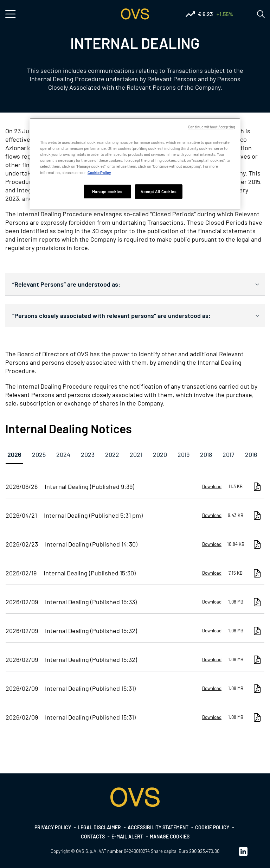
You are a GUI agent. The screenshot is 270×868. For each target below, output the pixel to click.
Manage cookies (170, 837)
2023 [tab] (88, 454)
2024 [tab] (63, 454)
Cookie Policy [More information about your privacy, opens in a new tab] (99, 173)
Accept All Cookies (159, 192)
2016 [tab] (251, 454)
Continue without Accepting (212, 127)
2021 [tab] (136, 454)
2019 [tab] (184, 454)
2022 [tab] (112, 454)
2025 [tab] (39, 454)
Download (212, 486)
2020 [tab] (160, 454)
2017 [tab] (229, 454)
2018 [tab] (206, 454)
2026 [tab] (14, 454)
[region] (135, 164)
